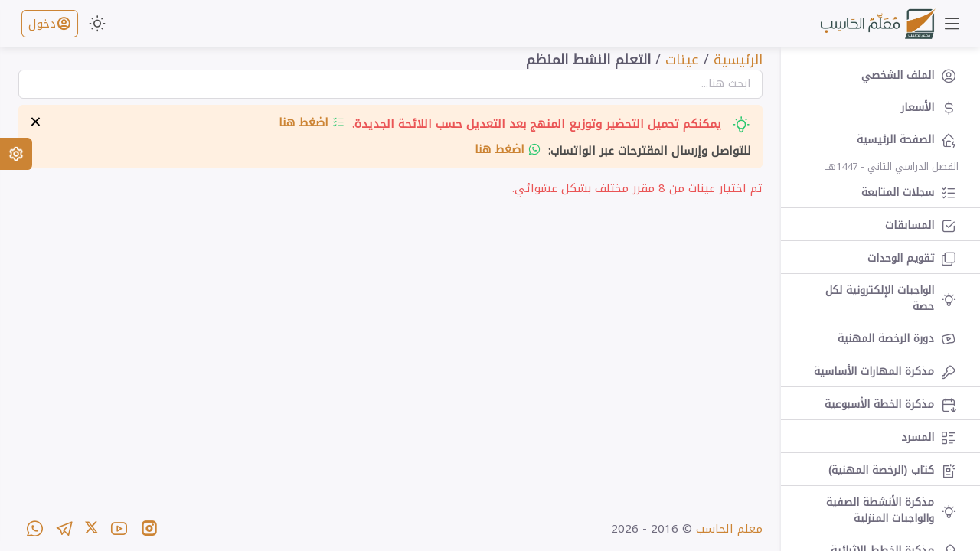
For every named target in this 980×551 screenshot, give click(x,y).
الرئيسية (738, 60)
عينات (682, 60)
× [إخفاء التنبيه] (36, 122)
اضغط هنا (312, 122)
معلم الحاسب (729, 529)
